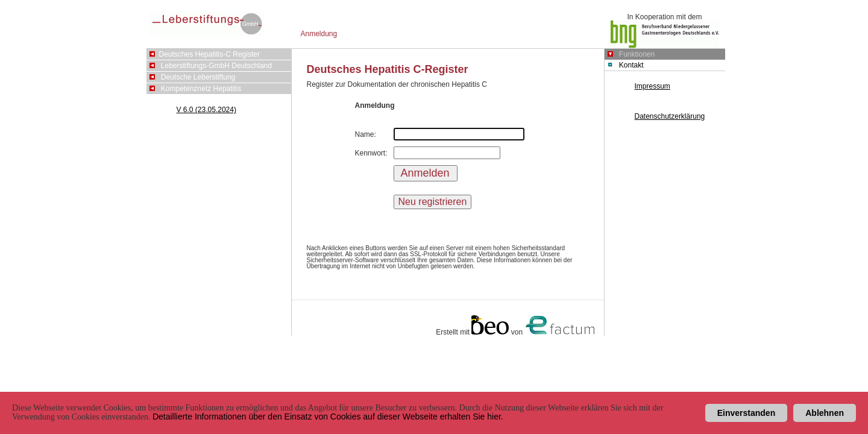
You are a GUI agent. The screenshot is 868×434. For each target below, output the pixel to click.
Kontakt (631, 65)
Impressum (653, 86)
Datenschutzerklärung (670, 116)
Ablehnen (825, 413)
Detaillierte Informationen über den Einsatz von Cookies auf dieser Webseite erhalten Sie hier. (328, 417)
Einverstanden (746, 413)
